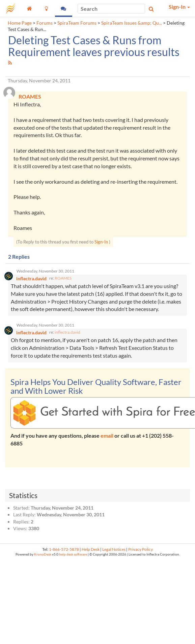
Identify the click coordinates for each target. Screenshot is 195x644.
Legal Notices (114, 549)
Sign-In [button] (179, 7)
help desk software (73, 554)
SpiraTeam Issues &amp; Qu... (132, 23)
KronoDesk (43, 554)
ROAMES (63, 278)
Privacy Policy (141, 549)
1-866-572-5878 (64, 549)
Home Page (20, 23)
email (107, 435)
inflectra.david (67, 332)
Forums (45, 23)
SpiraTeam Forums (77, 23)
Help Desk (91, 549)
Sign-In (101, 242)
